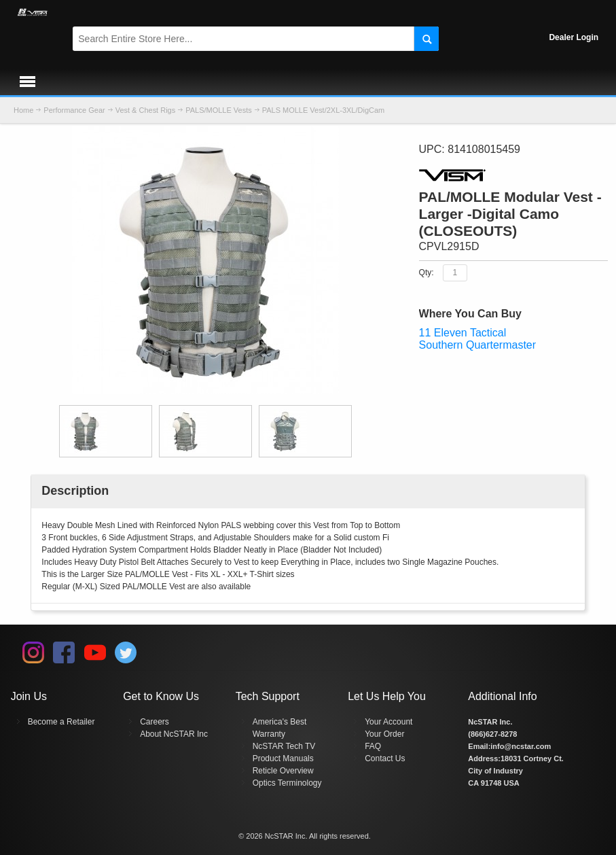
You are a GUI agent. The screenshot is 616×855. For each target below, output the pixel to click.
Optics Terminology (287, 783)
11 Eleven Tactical (463, 333)
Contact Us (385, 758)
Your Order (384, 734)
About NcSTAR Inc (174, 734)
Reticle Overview (283, 771)
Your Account (388, 722)
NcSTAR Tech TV (284, 746)
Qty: (427, 272)
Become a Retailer (61, 722)
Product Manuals (283, 758)
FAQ (373, 746)
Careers (155, 722)
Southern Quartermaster (478, 345)
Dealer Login (574, 37)
